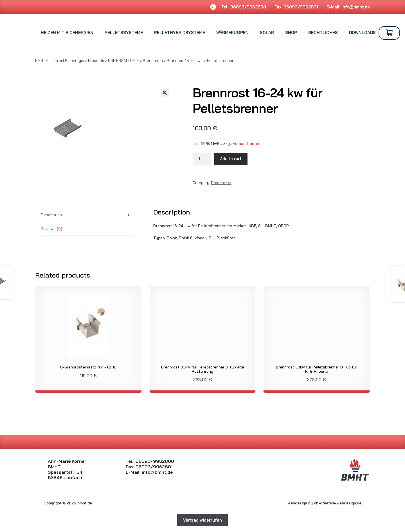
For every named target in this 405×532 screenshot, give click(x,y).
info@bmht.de (356, 7)
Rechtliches (323, 33)
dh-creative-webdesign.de (338, 503)
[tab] (87, 215)
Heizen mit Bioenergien (67, 33)
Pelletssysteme (124, 33)
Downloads (362, 33)
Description (51, 215)
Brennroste (221, 183)
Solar (267, 33)
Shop (291, 33)
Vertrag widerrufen (202, 520)
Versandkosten (247, 143)
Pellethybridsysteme (180, 33)
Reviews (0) (51, 229)
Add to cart (231, 159)
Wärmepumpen (232, 33)
